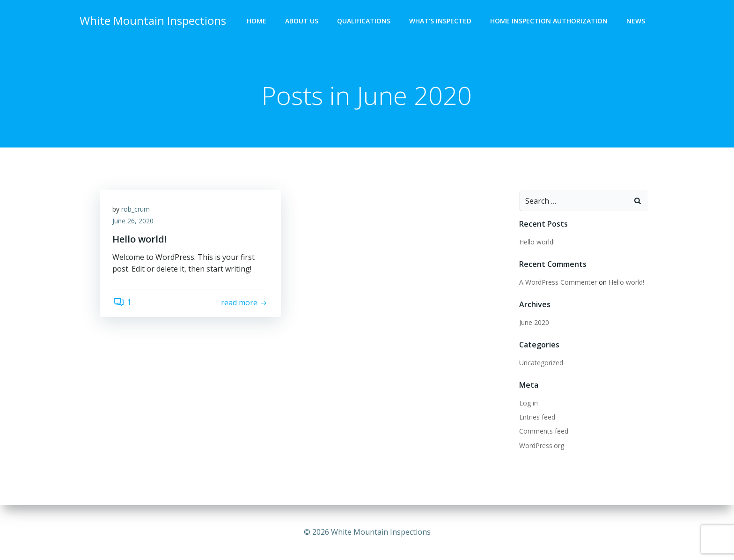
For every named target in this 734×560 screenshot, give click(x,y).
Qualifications (365, 21)
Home (257, 21)
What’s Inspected (441, 21)
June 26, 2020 (134, 223)
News (637, 21)
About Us (303, 21)
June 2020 (533, 323)
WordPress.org (541, 446)
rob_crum (137, 211)
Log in (528, 403)
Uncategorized (540, 363)
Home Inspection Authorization (550, 21)
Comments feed (543, 431)
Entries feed (536, 417)
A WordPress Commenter (557, 283)
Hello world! (536, 242)
